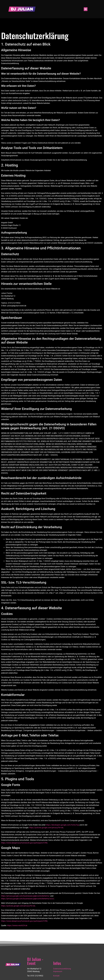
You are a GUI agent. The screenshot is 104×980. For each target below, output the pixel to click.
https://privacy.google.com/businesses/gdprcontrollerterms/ (25, 896)
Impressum (58, 971)
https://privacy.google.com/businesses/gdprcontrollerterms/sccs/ (28, 899)
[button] (86, 9)
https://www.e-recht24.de (17, 925)
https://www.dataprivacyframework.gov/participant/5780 (24, 843)
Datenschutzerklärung (62, 969)
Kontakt (56, 976)
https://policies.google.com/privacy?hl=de (46, 828)
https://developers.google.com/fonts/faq (62, 825)
